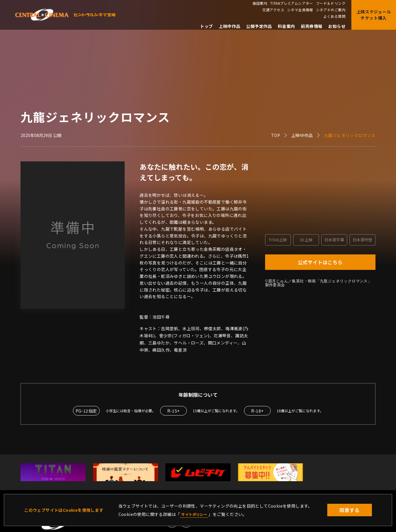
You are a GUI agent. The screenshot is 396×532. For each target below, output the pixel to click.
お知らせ (337, 26)
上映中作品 (229, 26)
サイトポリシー (196, 514)
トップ (206, 26)
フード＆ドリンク (331, 3)
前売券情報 (312, 26)
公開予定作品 (259, 26)
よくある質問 (334, 16)
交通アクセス (273, 10)
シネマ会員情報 (300, 10)
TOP (276, 135)
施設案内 (260, 3)
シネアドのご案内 (331, 10)
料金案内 (287, 26)
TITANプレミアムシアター (292, 3)
